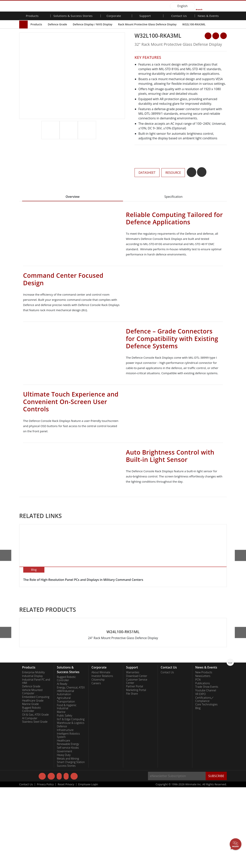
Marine (61, 792)
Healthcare (64, 821)
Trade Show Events (207, 767)
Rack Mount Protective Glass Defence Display (147, 24)
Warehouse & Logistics (71, 803)
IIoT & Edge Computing (71, 800)
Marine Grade (30, 785)
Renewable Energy (68, 825)
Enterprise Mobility (33, 753)
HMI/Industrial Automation (65, 773)
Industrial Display (32, 757)
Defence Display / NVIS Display (93, 24)
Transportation (66, 782)
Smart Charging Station (71, 843)
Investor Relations (102, 757)
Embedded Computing (36, 777)
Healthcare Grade (33, 781)
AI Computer (30, 799)
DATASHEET (147, 173)
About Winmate (101, 753)
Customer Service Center (137, 762)
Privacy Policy (45, 865)
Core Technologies (206, 785)
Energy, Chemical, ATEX (71, 768)
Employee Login (88, 865)
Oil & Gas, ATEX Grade (35, 795)
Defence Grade (57, 24)
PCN (198, 760)
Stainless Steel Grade (35, 802)
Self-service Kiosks (68, 828)
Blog (198, 789)
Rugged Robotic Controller (32, 790)
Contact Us (179, 16)
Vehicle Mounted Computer (32, 772)
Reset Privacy (66, 865)
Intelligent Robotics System (68, 816)
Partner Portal (135, 767)
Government (64, 832)
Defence (62, 807)
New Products (204, 753)
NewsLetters (203, 757)
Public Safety (64, 796)
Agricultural (64, 778)
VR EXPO (200, 775)
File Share (132, 774)
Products (36, 24)
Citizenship (98, 760)
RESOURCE (173, 173)
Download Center (137, 757)
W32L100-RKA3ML (194, 24)
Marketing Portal (136, 771)
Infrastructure (65, 811)
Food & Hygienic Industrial (67, 787)
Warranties (133, 753)
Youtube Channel (206, 771)
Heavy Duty (64, 836)
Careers (96, 764)
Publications (203, 764)
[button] (122, 134)
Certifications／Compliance (204, 780)
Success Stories (66, 846)
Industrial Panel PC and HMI (36, 762)
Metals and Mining (68, 839)
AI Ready (62, 764)
